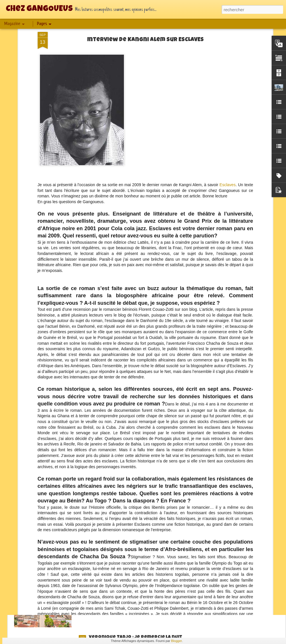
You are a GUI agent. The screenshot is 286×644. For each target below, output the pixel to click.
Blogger (176, 641)
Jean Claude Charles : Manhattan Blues (137, 376)
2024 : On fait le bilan (114, 572)
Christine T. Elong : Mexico (121, 507)
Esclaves (228, 71)
